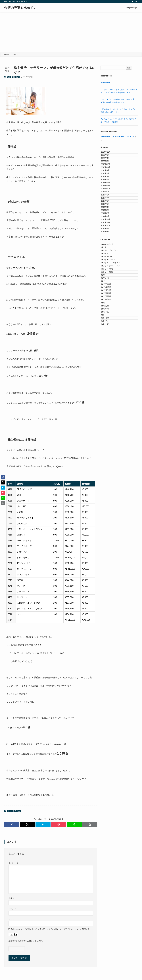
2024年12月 (108, 153)
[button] (12, 825)
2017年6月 (108, 242)
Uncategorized (110, 312)
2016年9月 (108, 292)
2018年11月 (108, 181)
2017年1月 (108, 269)
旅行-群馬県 (109, 406)
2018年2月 (108, 197)
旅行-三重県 (109, 384)
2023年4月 (108, 164)
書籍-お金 (108, 423)
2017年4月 (108, 253)
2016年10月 (108, 286)
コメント (13, 863)
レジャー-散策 (110, 357)
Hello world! (105, 83)
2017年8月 (108, 231)
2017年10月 (108, 220)
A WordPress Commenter (124, 136)
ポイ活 (107, 318)
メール (12, 909)
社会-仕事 (108, 445)
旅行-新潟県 (109, 401)
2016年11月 (108, 281)
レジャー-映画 (110, 362)
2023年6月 (108, 159)
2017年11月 (108, 214)
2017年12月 (108, 209)
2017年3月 (108, 258)
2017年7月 (108, 236)
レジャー (108, 329)
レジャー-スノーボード (113, 345)
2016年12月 (108, 275)
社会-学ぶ (16, 77)
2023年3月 (108, 170)
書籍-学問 (108, 429)
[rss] (133, 1)
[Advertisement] (71, 33)
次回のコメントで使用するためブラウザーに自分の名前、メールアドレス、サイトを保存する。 (51, 929)
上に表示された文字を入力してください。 (26, 941)
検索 (129, 68)
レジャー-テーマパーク (113, 351)
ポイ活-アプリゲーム (113, 323)
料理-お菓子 (109, 373)
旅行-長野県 (109, 412)
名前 (12, 898)
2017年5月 (108, 247)
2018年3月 (108, 192)
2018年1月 (108, 203)
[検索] (136, 1)
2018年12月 (108, 175)
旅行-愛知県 (109, 395)
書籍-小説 (108, 434)
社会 (9, 77)
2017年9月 (108, 225)
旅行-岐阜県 (109, 390)
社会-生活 (108, 456)
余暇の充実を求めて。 (20, 8)
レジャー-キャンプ (112, 340)
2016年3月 (108, 297)
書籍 (106, 418)
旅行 (106, 379)
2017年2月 (108, 264)
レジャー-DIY (109, 334)
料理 (106, 368)
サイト (11, 919)
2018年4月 (108, 186)
